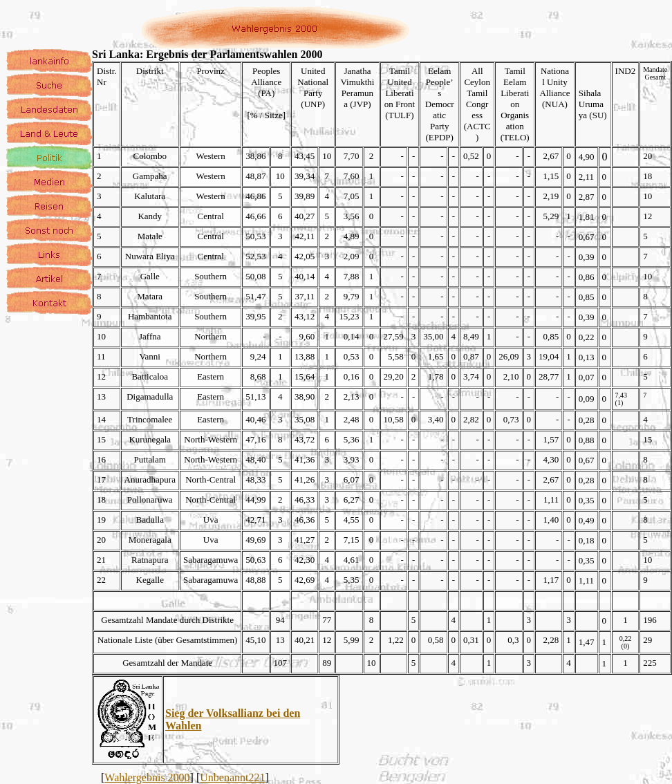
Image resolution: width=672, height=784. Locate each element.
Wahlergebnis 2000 (147, 777)
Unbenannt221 (232, 777)
